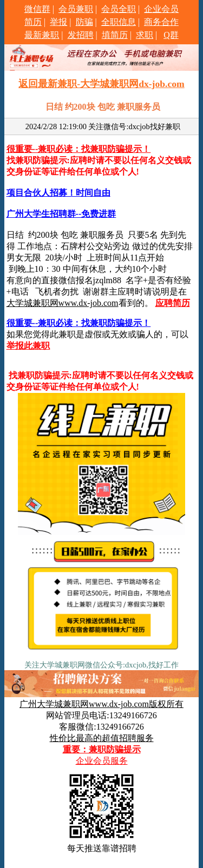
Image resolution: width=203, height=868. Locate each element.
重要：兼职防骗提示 (102, 749)
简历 (33, 22)
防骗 (84, 22)
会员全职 (119, 9)
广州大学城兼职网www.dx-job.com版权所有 (101, 704)
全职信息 (119, 22)
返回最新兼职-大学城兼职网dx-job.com (101, 84)
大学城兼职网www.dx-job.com (63, 303)
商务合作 (161, 22)
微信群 (37, 9)
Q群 (171, 35)
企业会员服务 (102, 761)
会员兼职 (76, 9)
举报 (58, 22)
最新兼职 (42, 35)
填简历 (115, 35)
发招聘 (81, 35)
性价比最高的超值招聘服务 (102, 738)
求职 (145, 35)
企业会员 (161, 9)
